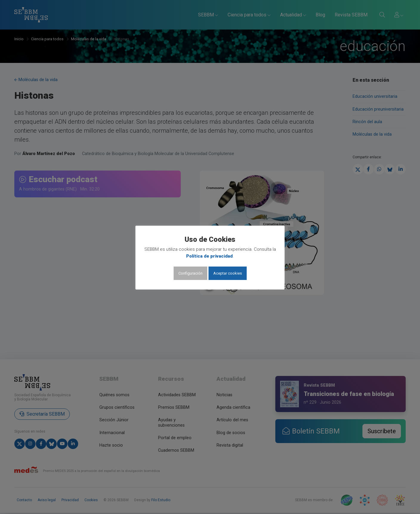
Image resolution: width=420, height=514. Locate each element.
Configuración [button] (190, 273)
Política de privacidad (209, 256)
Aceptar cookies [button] (228, 273)
